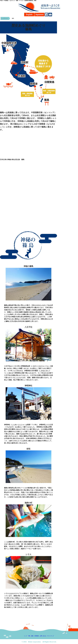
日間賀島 (37, 636)
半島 (29, 636)
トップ (26, 636)
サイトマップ (51, 636)
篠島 (13, 18)
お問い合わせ (43, 636)
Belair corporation (34, 642)
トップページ (4, 18)
